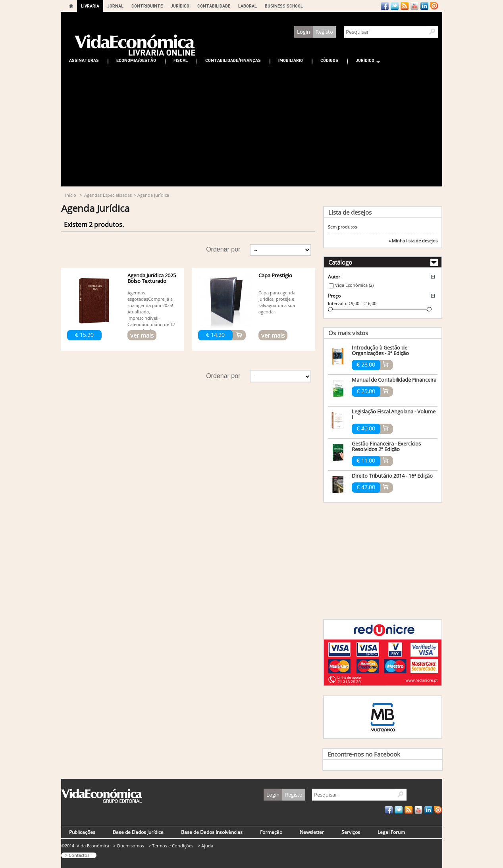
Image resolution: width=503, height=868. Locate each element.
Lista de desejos (350, 212)
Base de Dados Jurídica (138, 832)
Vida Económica (354, 285)
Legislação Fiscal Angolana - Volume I (394, 414)
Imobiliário (291, 60)
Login (304, 32)
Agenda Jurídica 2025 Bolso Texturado (152, 278)
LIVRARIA (90, 6)
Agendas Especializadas (108, 195)
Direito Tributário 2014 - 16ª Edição (392, 476)
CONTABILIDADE (214, 6)
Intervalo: (338, 303)
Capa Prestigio (275, 275)
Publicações (82, 832)
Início (71, 195)
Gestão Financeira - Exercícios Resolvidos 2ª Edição (386, 446)
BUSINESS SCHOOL (284, 6)
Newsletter (312, 832)
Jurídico (364, 61)
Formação (271, 832)
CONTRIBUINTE (147, 6)
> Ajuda (205, 846)
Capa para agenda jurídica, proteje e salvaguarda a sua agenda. (277, 302)
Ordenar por (223, 249)
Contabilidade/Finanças (233, 60)
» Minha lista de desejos (413, 241)
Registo (324, 32)
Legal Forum (391, 832)
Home (71, 6)
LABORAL (248, 6)
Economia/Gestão (136, 60)
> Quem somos (129, 846)
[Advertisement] (252, 127)
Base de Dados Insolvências (212, 832)
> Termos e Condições (171, 846)
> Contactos (77, 855)
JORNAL (115, 6)
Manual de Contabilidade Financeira (394, 380)
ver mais (142, 335)
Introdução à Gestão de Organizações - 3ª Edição (380, 350)
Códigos (329, 60)
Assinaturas (84, 60)
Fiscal (181, 60)
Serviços (351, 832)
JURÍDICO (180, 6)
